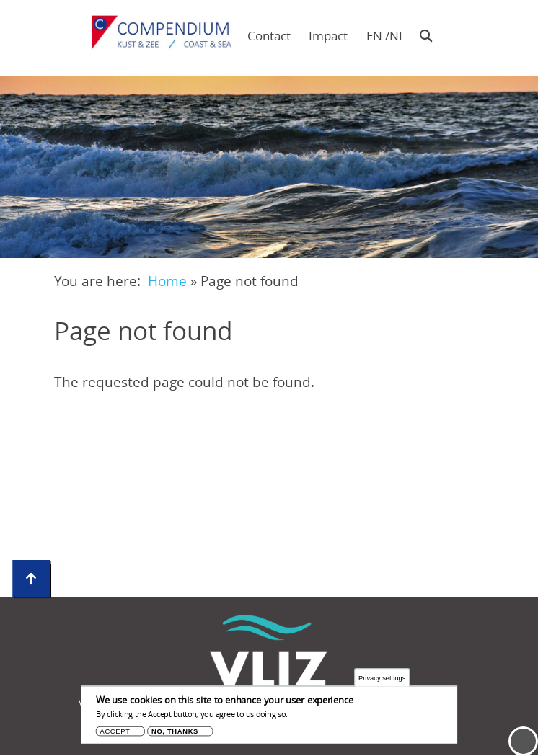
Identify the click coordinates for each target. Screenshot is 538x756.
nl (397, 36)
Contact (269, 36)
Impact (328, 36)
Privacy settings (382, 680)
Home (167, 281)
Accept (115, 734)
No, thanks (175, 734)
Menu (523, 741)
